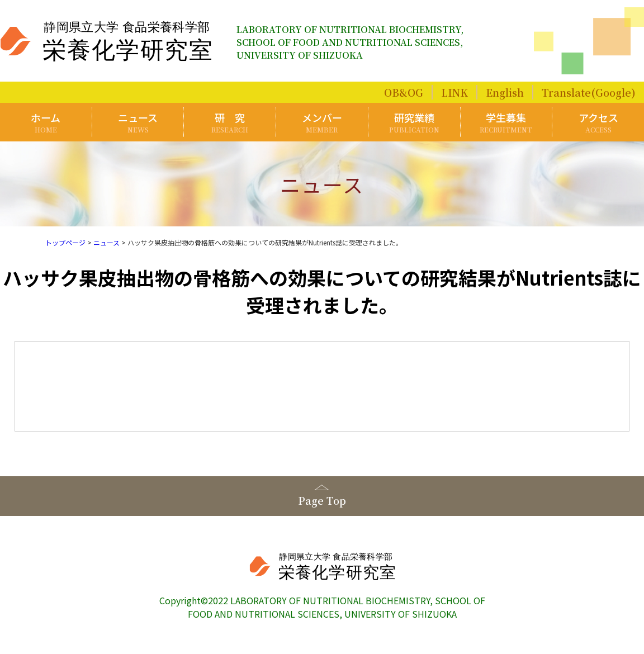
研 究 (230, 122)
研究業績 (414, 122)
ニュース (138, 122)
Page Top (322, 500)
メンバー (322, 122)
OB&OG (404, 92)
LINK (454, 92)
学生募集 (506, 122)
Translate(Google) (589, 92)
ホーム (46, 122)
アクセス (598, 122)
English (505, 92)
